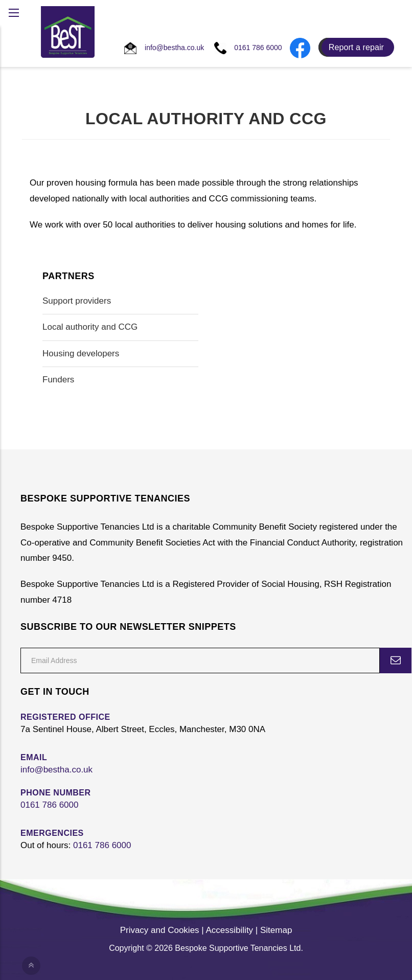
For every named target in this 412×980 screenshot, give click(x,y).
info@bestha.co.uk (56, 770)
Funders (58, 380)
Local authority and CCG (90, 327)
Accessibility (230, 930)
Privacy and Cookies (160, 930)
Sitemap (276, 930)
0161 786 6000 (49, 805)
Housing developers (81, 354)
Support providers (77, 301)
